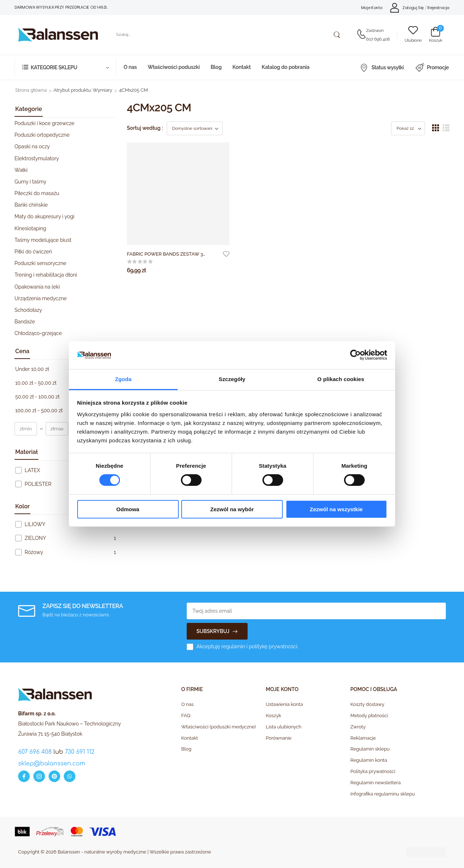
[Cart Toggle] (436, 35)
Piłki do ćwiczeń (33, 252)
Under (32, 369)
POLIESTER (38, 484)
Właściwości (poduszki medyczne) (219, 727)
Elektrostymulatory (37, 158)
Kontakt (241, 67)
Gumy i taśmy (30, 182)
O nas (130, 67)
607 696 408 (378, 39)
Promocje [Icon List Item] (432, 67)
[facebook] (24, 776)
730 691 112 (80, 752)
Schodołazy (28, 310)
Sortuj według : (145, 128)
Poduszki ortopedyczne (42, 135)
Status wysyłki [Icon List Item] (382, 67)
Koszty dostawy (368, 704)
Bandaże (25, 322)
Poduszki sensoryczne (40, 263)
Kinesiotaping (30, 228)
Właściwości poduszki (174, 67)
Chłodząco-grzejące (38, 333)
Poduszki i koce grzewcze (44, 123)
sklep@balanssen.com (52, 764)
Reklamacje (363, 738)
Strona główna (31, 90)
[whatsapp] (70, 776)
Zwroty (358, 727)
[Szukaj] (227, 35)
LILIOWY (35, 524)
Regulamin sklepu (370, 749)
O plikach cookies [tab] (341, 379)
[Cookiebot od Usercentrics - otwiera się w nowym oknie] (355, 355)
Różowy (34, 552)
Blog (216, 67)
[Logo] (58, 35)
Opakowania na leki (37, 287)
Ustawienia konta (284, 704)
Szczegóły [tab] (232, 379)
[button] (436, 128)
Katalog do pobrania (286, 67)
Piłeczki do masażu (37, 193)
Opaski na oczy (32, 146)
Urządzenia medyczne (41, 298)
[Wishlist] (413, 35)
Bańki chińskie (31, 205)
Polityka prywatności (373, 771)
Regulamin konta (369, 760)
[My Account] (407, 7)
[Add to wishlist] (226, 254)
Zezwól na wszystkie (336, 509)
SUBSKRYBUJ (213, 631)
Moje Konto (372, 8)
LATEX (32, 470)
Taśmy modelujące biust (43, 240)
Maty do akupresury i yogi (44, 216)
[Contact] (361, 35)
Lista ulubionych (283, 727)
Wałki (21, 170)
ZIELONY (35, 538)
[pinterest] (54, 776)
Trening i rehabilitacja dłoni (46, 275)
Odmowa (128, 509)
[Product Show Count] (408, 128)
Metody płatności (369, 716)
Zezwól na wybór (232, 509)
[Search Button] (337, 35)
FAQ (186, 716)
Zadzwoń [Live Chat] (375, 30)
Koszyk (273, 716)
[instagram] (39, 776)
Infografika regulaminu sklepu (383, 794)
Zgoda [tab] (123, 379)
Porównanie (279, 738)
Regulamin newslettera (376, 783)
